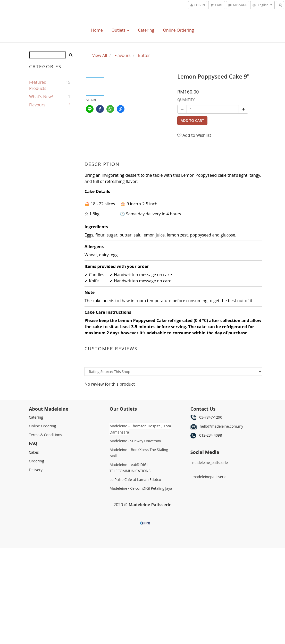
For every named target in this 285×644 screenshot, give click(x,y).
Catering (146, 30)
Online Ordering (178, 30)
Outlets (120, 30)
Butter (144, 55)
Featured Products (38, 85)
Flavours (37, 105)
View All (100, 55)
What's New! (41, 97)
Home (97, 30)
